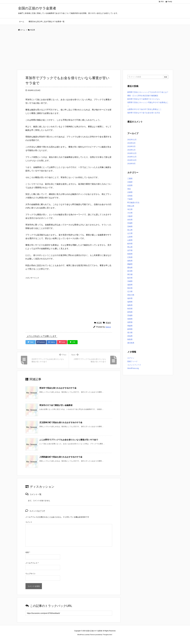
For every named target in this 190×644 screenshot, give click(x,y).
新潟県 (130, 271)
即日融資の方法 (133, 203)
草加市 (108, 323)
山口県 (130, 233)
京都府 (130, 182)
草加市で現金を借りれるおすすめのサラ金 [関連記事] (58, 388)
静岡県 (130, 329)
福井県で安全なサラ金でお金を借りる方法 (144, 113)
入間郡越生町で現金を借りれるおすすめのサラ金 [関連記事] (61, 457)
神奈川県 (131, 295)
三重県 (130, 179)
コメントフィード (134, 365)
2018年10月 (132, 160)
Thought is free (107, 635)
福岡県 (130, 302)
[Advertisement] (95, 51)
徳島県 (130, 261)
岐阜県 (130, 244)
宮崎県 (130, 226)
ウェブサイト (31, 574)
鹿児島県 (131, 343)
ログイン (131, 358)
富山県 (130, 230)
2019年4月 (131, 143)
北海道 (130, 196)
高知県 (130, 336)
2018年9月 (131, 164)
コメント (29, 522)
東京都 (130, 274)
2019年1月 (131, 150)
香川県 (130, 333)
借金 (129, 189)
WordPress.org (133, 368)
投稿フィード (132, 361)
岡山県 (130, 247)
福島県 (130, 305)
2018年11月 (132, 157)
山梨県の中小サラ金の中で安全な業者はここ (144, 109)
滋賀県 (130, 285)
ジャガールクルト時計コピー (106, 639)
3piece (108, 327)
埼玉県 (99, 323)
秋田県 (130, 309)
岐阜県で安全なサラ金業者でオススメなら (144, 99)
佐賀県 (130, 185)
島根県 (130, 254)
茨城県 (130, 315)
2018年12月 (132, 153)
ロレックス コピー (70, 639)
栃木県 (130, 278)
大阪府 (130, 216)
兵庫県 (130, 192)
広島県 (130, 257)
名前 (28, 552)
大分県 (130, 213)
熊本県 (130, 288)
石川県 (130, 292)
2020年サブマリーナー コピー (86, 639)
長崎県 (130, 319)
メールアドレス (32, 563)
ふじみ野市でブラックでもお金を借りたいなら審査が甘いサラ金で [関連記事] (69, 440)
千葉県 (130, 199)
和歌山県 (131, 206)
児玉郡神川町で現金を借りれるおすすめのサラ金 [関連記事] (61, 422)
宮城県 (130, 223)
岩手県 (130, 250)
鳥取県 (130, 339)
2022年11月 (132, 140)
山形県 (130, 237)
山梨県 (130, 240)
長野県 (130, 322)
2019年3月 (131, 146)
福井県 (130, 298)
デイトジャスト (121, 639)
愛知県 (130, 268)
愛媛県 (130, 264)
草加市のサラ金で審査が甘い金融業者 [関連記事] (56, 405)
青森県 (130, 326)
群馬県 (130, 312)
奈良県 (130, 220)
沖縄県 (130, 281)
